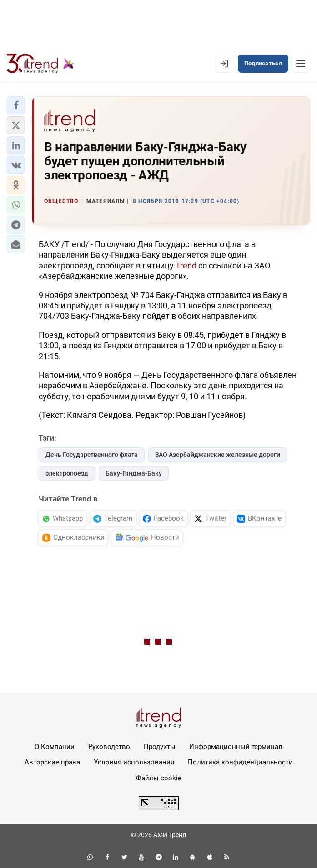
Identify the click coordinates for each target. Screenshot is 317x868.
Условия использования (134, 762)
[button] (16, 105)
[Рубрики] (301, 64)
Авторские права (52, 762)
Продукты (160, 747)
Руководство (109, 747)
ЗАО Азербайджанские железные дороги (218, 455)
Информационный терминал (236, 747)
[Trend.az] (40, 64)
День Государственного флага (92, 455)
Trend (186, 265)
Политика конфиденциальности (240, 762)
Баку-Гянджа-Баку (134, 473)
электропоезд (67, 473)
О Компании (55, 747)
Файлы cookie (159, 778)
